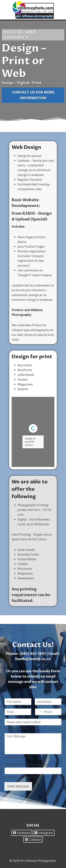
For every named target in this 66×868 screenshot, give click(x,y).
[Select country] (39, 712)
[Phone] (48, 712)
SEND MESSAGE (18, 786)
